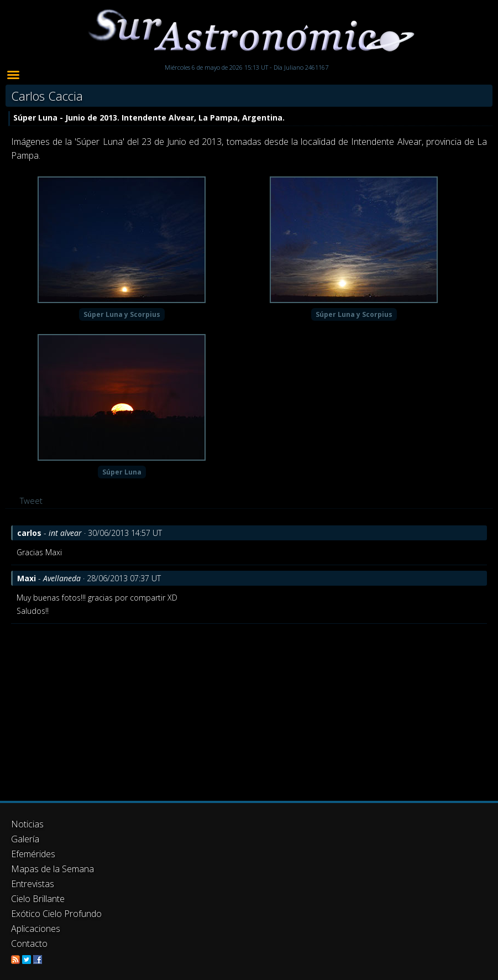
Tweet (31, 501)
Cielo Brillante (38, 899)
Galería (25, 839)
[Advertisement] (249, 707)
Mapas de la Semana (53, 869)
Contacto (29, 943)
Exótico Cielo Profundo (56, 914)
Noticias (27, 824)
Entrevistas (33, 884)
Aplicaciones (36, 929)
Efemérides (33, 854)
